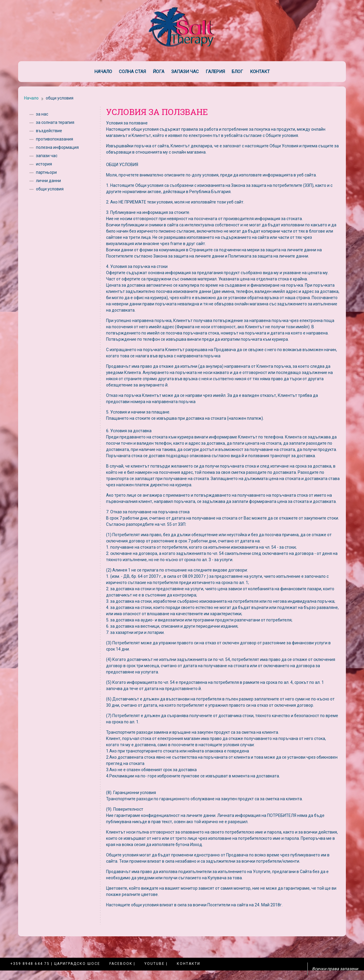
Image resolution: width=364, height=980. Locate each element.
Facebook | (122, 964)
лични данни (48, 181)
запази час (47, 156)
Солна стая (132, 72)
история (44, 164)
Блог (237, 72)
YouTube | (156, 964)
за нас (42, 114)
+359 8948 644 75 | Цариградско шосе (55, 964)
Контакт (260, 72)
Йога (159, 72)
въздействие (49, 131)
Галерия (215, 72)
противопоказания (55, 139)
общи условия (50, 189)
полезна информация (57, 147)
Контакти (189, 964)
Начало (103, 72)
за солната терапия (55, 122)
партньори (46, 172)
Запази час (185, 72)
